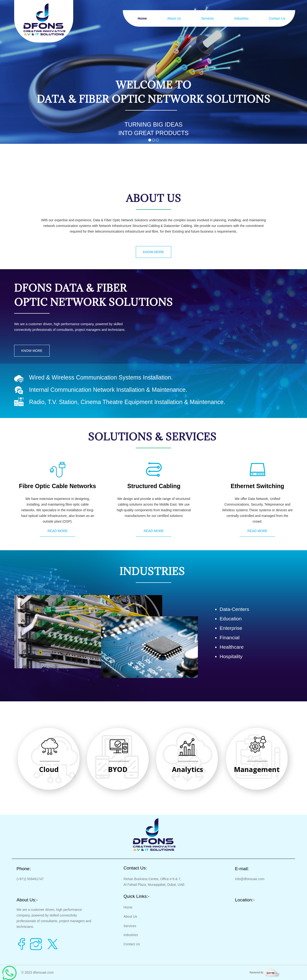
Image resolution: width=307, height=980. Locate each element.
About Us (174, 18)
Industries (241, 18)
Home (142, 18)
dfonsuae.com (43, 972)
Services (208, 18)
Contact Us (277, 18)
